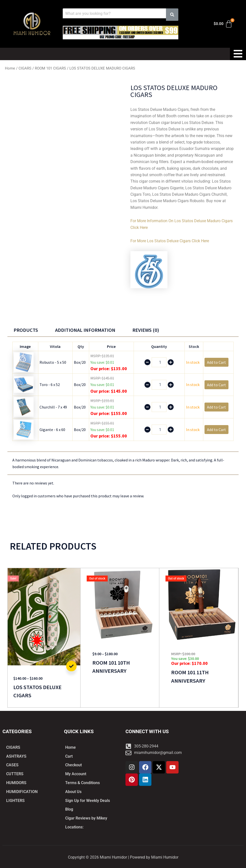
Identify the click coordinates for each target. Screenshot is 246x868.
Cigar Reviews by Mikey (86, 818)
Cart (69, 756)
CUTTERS (15, 774)
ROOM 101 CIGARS (50, 68)
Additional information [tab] (86, 330)
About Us (73, 791)
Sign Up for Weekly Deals (88, 800)
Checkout (73, 765)
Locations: (74, 827)
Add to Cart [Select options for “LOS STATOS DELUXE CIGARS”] (71, 666)
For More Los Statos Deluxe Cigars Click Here (170, 241)
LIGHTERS (15, 800)
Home (10, 68)
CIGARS (25, 68)
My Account (76, 774)
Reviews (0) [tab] (147, 330)
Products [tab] (26, 330)
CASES (12, 765)
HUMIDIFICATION (22, 791)
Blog (69, 809)
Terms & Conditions (82, 783)
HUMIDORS (16, 783)
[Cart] (223, 24)
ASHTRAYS (16, 756)
